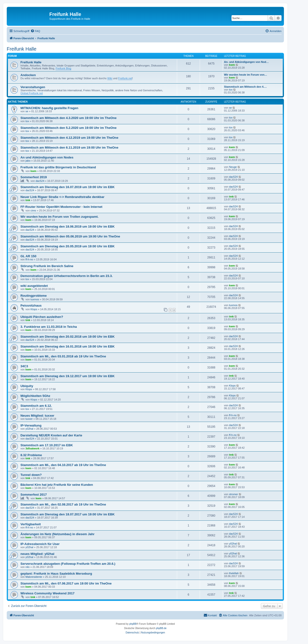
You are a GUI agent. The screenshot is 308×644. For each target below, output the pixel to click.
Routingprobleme (34, 296)
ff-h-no (29, 259)
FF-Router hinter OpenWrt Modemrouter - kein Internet (61, 207)
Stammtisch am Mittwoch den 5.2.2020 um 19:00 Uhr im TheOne (68, 128)
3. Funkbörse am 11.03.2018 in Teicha (49, 327)
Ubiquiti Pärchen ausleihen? (42, 317)
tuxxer (29, 419)
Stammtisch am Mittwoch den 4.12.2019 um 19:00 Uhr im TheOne (69, 138)
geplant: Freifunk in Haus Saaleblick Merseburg (56, 574)
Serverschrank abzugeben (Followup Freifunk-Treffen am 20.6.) (68, 564)
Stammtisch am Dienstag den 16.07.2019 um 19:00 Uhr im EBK (67, 187)
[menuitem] (35, 31)
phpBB (133, 624)
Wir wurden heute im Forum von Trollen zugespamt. (59, 217)
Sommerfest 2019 (34, 177)
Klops (34, 309)
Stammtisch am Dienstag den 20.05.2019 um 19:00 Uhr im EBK (67, 246)
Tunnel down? (31, 475)
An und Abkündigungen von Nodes (47, 157)
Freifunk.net (125, 78)
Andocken (28, 75)
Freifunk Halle (22, 49)
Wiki (110, 78)
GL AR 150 (28, 256)
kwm (232, 65)
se (27, 111)
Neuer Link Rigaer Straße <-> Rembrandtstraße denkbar (62, 197)
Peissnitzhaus (31, 306)
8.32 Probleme (31, 455)
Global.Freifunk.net (32, 93)
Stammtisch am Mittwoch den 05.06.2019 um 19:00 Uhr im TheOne (70, 236)
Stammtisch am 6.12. (36, 406)
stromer (234, 494)
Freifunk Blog (63, 68)
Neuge (233, 167)
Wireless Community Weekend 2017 (48, 593)
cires (33, 210)
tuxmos (35, 299)
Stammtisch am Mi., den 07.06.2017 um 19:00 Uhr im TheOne (66, 583)
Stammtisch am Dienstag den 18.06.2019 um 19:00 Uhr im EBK (67, 227)
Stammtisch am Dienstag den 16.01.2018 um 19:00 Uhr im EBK (67, 346)
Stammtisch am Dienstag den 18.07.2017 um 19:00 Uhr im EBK (67, 514)
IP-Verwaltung (31, 425)
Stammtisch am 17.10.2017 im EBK (47, 445)
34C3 (24, 366)
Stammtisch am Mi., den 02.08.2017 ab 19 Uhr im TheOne (63, 504)
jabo (28, 161)
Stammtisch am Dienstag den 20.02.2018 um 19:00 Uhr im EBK (67, 337)
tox (231, 90)
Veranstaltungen (33, 87)
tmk (28, 200)
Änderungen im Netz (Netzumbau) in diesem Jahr (58, 534)
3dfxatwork (32, 448)
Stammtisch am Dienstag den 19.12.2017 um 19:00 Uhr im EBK (67, 376)
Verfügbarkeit (31, 524)
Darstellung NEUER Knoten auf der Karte (51, 435)
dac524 (40, 181)
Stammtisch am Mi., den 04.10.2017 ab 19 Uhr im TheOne (63, 465)
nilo (28, 567)
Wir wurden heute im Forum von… (246, 75)
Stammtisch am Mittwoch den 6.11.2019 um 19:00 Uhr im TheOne (69, 148)
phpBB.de (161, 628)
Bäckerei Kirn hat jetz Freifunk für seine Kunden (57, 485)
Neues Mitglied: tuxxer (37, 416)
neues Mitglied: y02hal (37, 554)
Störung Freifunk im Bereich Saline (47, 266)
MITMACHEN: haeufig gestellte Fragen (49, 108)
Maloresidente (34, 577)
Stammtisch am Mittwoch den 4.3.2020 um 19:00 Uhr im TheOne (68, 118)
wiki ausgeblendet (34, 286)
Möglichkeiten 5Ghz (35, 396)
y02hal (29, 429)
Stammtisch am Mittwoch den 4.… (245, 87)
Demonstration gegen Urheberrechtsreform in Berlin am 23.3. (67, 276)
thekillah (234, 573)
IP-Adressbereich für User (40, 544)
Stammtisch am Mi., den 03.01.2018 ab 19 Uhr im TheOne (63, 356)
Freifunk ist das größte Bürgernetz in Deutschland (58, 167)
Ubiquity (27, 386)
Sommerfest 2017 (34, 495)
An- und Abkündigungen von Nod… (246, 62)
